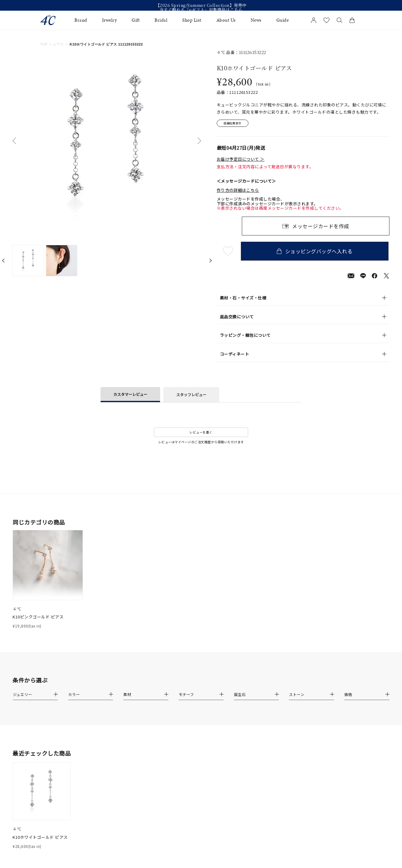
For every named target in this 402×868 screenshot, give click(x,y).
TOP (44, 44)
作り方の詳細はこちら (238, 191)
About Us (226, 20)
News (256, 20)
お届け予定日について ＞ (241, 160)
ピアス (59, 44)
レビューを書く (201, 433)
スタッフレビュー (191, 395)
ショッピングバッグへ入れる (316, 252)
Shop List (192, 20)
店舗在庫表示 (234, 124)
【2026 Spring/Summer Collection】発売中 (201, 5)
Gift (136, 20)
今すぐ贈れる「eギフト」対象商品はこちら (201, 10)
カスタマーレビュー (130, 395)
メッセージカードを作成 (321, 227)
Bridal (161, 20)
